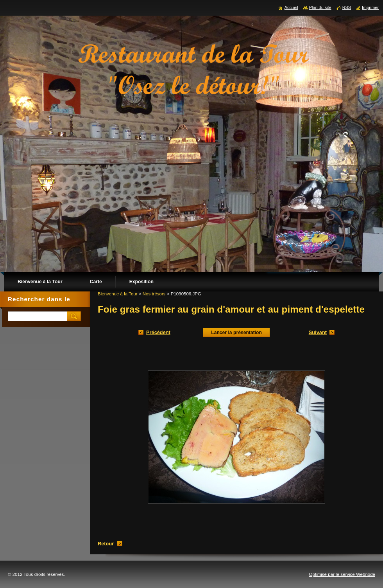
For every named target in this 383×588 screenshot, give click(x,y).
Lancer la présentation (236, 333)
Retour (106, 544)
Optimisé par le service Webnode (342, 574)
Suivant (318, 332)
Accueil (291, 7)
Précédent (158, 332)
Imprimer (370, 7)
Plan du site (320, 7)
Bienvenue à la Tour (118, 294)
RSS (347, 7)
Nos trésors (154, 294)
